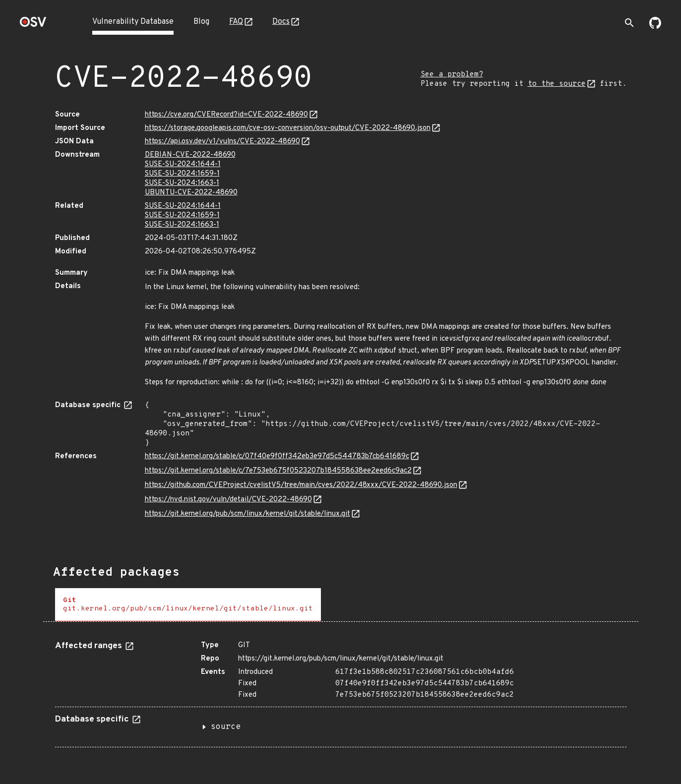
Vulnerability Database (133, 22)
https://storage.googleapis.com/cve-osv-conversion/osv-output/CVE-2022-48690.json (288, 128)
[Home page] (33, 25)
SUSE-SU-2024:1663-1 (182, 183)
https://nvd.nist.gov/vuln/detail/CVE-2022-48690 (228, 500)
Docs (281, 22)
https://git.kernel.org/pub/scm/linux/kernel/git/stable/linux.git (248, 514)
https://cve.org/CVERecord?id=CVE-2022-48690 (226, 115)
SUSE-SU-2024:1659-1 (182, 174)
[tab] (188, 605)
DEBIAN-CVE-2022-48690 (190, 155)
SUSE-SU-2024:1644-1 (183, 164)
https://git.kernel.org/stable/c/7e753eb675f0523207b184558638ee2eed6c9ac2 (278, 471)
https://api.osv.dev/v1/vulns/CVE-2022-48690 (222, 142)
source (226, 727)
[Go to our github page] (655, 27)
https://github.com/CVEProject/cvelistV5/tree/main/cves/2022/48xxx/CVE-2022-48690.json (301, 485)
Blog (201, 22)
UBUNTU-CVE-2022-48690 (191, 193)
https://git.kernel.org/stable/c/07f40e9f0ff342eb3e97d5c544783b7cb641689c (277, 456)
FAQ (236, 22)
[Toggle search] (629, 23)
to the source (557, 84)
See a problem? (452, 75)
